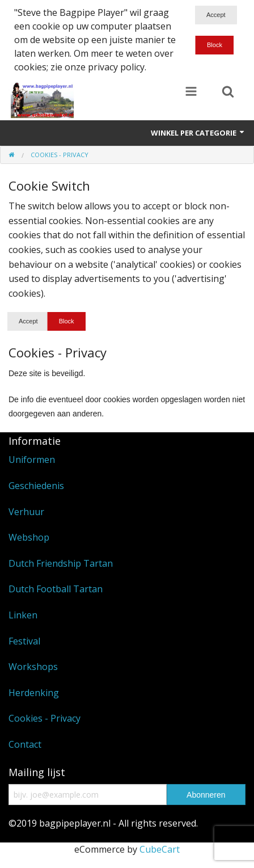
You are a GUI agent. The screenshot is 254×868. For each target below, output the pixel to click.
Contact (25, 744)
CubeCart (160, 849)
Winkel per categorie (198, 133)
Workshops (33, 667)
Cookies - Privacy (45, 718)
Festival (24, 641)
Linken (23, 615)
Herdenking (34, 693)
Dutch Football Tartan (56, 589)
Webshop (29, 537)
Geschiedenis (36, 486)
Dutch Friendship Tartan (61, 563)
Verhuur (26, 512)
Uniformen (32, 460)
